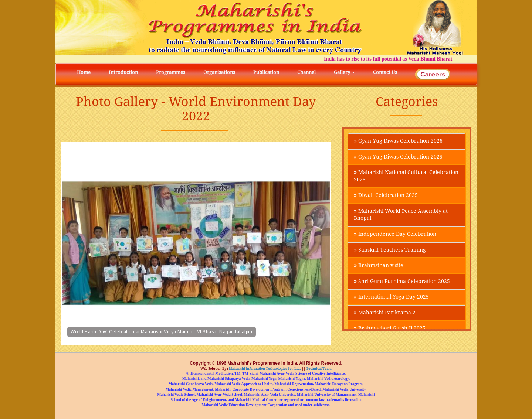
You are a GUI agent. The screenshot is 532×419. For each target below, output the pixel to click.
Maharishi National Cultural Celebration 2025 (406, 177)
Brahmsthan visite (379, 267)
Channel (306, 72)
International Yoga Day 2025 (391, 299)
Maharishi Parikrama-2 (385, 315)
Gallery (344, 72)
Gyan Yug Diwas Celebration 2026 (398, 141)
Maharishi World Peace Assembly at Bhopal (401, 216)
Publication (266, 72)
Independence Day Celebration (395, 235)
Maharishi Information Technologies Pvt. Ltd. (265, 369)
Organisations (219, 72)
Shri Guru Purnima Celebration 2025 (402, 283)
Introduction (123, 72)
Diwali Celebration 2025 (386, 196)
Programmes (171, 72)
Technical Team (318, 369)
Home (84, 72)
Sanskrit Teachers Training (390, 251)
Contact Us (385, 72)
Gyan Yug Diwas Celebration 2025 (398, 157)
